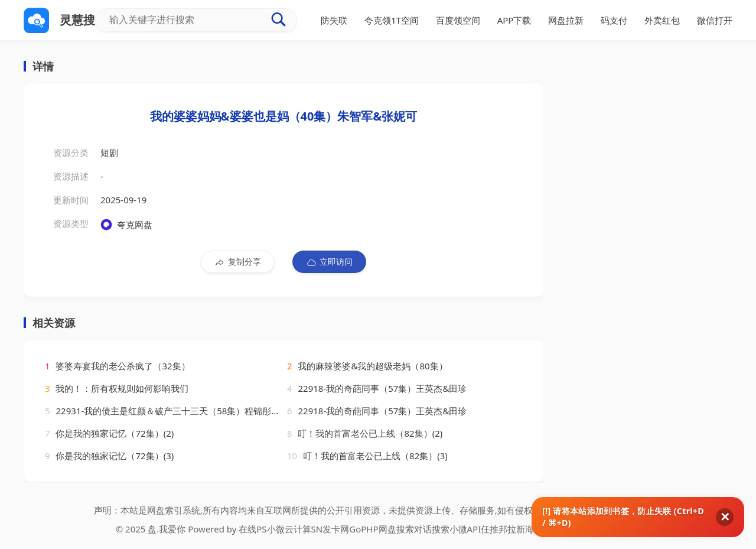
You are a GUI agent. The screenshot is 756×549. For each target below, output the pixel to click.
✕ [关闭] (725, 517)
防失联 (334, 20)
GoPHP (364, 529)
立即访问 (329, 262)
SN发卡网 (330, 529)
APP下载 (514, 20)
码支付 (614, 20)
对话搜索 (432, 529)
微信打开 (715, 20)
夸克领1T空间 (392, 20)
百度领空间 (458, 20)
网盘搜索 (396, 529)
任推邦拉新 (503, 529)
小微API (465, 529)
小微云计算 (289, 529)
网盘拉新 (566, 20)
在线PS (252, 529)
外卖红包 (662, 20)
